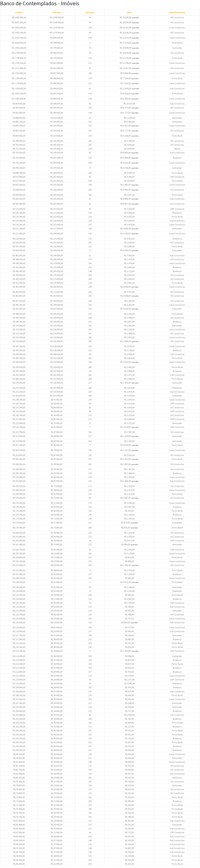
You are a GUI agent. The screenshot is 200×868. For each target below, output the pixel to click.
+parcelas (135, 18)
